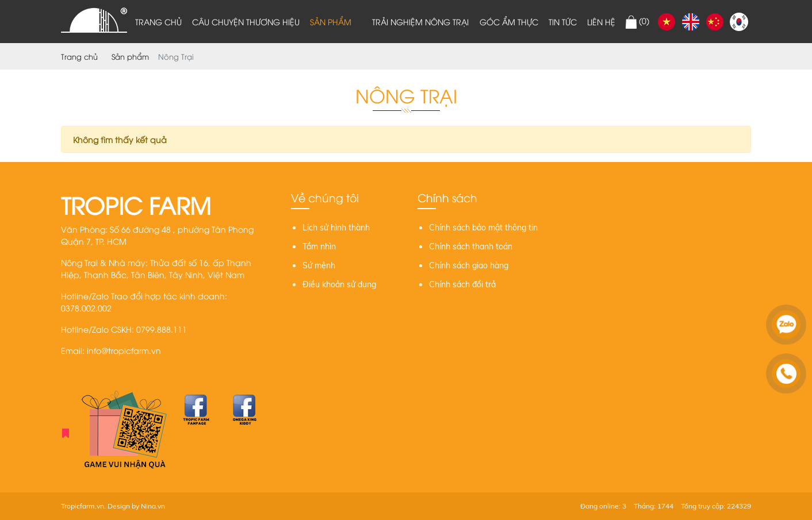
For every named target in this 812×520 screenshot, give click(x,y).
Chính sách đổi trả (462, 284)
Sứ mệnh (319, 265)
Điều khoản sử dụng (339, 284)
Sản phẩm (331, 22)
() (637, 22)
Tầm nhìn (319, 246)
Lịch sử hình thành (336, 228)
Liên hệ (601, 22)
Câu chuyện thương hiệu (246, 22)
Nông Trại (176, 56)
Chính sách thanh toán (471, 246)
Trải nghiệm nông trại (420, 22)
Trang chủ (158, 22)
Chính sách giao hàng (469, 265)
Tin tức (563, 22)
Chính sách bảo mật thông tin (483, 228)
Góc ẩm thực (509, 22)
